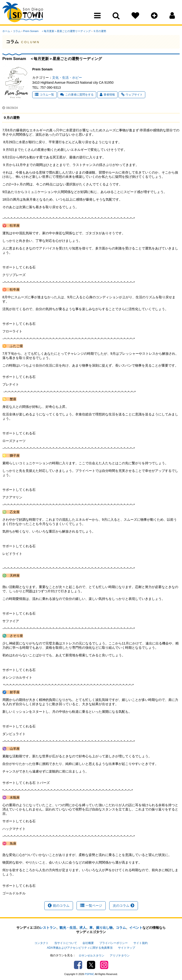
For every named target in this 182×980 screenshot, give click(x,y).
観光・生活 (68, 928)
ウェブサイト (132, 95)
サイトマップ (127, 948)
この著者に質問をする (77, 95)
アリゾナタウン (120, 955)
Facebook (78, 964)
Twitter (91, 964)
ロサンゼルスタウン (91, 955)
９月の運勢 (99, 31)
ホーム (6, 31)
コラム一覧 (44, 95)
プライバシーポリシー (114, 943)
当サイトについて (66, 943)
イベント (136, 928)
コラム (16, 31)
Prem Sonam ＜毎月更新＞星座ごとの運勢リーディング (57, 31)
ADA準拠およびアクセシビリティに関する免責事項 (80, 948)
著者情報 (107, 95)
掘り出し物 (104, 928)
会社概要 (88, 943)
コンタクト (41, 943)
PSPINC (90, 974)
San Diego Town (23, 13)
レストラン (48, 928)
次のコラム (124, 906)
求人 (83, 928)
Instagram (104, 964)
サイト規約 (141, 943)
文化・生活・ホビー (67, 78)
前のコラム (59, 906)
